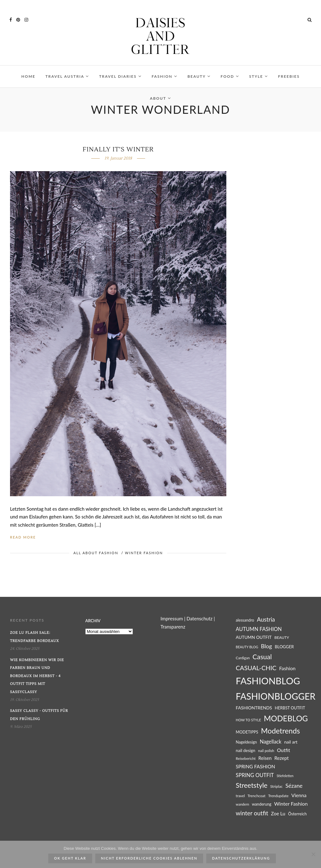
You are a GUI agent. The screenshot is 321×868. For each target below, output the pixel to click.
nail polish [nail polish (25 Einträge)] (266, 751)
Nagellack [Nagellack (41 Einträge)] (270, 742)
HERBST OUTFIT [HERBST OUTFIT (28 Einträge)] (290, 708)
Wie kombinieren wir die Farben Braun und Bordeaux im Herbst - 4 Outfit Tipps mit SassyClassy (37, 676)
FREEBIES (289, 76)
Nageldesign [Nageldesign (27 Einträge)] (246, 742)
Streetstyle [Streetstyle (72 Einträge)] (252, 785)
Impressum (172, 618)
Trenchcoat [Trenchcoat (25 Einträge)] (257, 796)
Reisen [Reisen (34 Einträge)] (265, 758)
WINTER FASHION (144, 553)
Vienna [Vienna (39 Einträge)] (299, 795)
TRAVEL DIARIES (120, 76)
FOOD (230, 76)
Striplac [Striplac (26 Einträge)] (276, 786)
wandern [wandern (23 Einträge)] (242, 804)
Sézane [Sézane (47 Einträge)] (294, 786)
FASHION (165, 76)
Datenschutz (200, 618)
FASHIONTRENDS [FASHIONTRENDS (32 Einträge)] (254, 708)
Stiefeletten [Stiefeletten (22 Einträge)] (285, 776)
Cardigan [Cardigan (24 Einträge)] (243, 658)
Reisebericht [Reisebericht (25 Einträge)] (246, 758)
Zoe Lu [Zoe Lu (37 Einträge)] (278, 813)
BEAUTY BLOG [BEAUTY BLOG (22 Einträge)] (247, 647)
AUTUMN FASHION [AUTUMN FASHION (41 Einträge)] (259, 629)
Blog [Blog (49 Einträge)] (266, 646)
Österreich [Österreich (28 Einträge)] (297, 814)
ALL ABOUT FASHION (96, 553)
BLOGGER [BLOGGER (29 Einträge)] (284, 647)
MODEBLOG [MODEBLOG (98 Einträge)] (286, 718)
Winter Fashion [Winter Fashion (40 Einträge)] (291, 804)
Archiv (93, 621)
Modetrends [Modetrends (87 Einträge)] (280, 731)
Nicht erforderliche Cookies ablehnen (149, 858)
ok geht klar (70, 858)
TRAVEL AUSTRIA (67, 76)
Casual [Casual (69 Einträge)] (262, 657)
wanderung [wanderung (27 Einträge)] (262, 804)
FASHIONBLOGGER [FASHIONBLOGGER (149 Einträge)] (276, 696)
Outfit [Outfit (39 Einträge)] (283, 750)
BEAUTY (199, 76)
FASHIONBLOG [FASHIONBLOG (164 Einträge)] (268, 681)
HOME (28, 76)
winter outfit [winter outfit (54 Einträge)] (252, 813)
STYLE (259, 76)
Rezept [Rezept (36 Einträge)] (282, 758)
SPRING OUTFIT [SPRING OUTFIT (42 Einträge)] (255, 775)
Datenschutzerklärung (241, 858)
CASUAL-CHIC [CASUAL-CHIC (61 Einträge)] (256, 668)
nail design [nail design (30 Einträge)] (245, 750)
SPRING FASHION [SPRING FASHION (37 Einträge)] (255, 766)
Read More (23, 537)
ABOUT (160, 98)
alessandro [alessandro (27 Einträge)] (245, 620)
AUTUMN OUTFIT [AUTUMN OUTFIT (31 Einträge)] (254, 637)
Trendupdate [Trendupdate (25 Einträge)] (278, 796)
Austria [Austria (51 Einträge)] (266, 619)
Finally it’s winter (118, 150)
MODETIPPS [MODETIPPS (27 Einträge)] (247, 732)
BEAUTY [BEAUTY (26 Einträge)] (282, 637)
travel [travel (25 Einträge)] (240, 796)
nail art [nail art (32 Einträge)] (291, 742)
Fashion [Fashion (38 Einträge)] (287, 668)
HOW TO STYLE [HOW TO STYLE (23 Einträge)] (248, 720)
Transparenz (173, 627)
